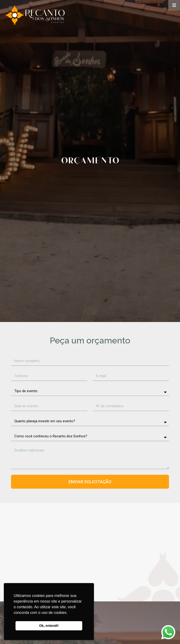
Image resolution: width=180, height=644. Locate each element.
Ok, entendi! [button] (49, 626)
